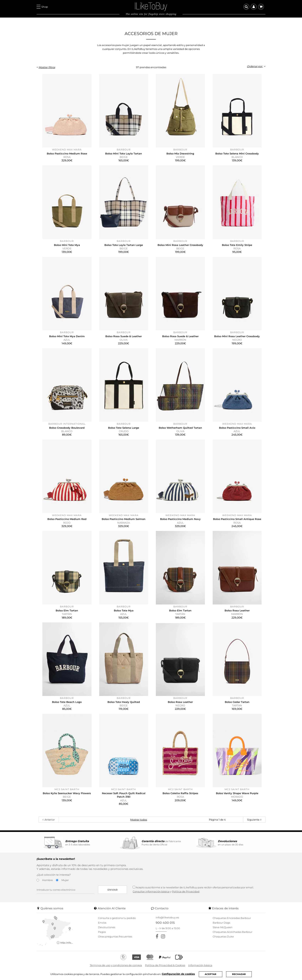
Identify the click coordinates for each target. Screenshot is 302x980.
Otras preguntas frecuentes (115, 936)
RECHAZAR (239, 974)
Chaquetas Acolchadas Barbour (232, 932)
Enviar (113, 890)
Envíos (102, 923)
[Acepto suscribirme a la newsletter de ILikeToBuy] (134, 887)
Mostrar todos (139, 820)
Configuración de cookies (178, 974)
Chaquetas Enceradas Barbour (232, 918)
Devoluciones (107, 927)
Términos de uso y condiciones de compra (116, 965)
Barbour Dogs (221, 923)
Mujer (65, 880)
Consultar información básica (151, 891)
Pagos (102, 932)
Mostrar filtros (47, 67)
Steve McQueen (223, 927)
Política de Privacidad (186, 891)
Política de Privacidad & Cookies (165, 965)
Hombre (47, 880)
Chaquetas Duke (223, 936)
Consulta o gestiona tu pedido (117, 918)
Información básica (200, 965)
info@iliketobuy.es (167, 917)
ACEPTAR (211, 974)
